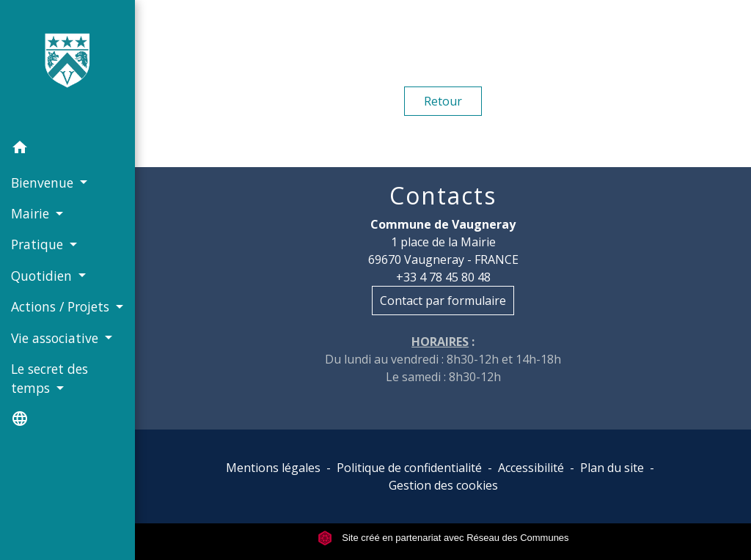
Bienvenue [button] (44, 183)
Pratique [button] (39, 244)
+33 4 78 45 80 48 (443, 277)
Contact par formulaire (443, 301)
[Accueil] (67, 66)
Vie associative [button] (56, 338)
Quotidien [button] (43, 276)
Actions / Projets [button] (62, 306)
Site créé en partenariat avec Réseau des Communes (443, 538)
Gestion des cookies (443, 485)
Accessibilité (531, 468)
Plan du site (612, 468)
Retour (443, 101)
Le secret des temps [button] (50, 378)
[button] (67, 150)
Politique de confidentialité (409, 468)
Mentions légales (273, 468)
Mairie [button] (32, 213)
